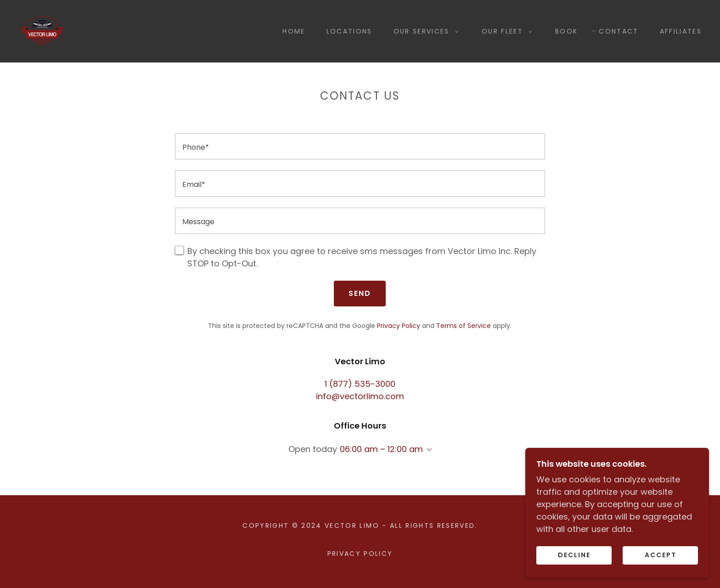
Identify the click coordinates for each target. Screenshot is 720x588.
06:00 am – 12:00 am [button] (381, 449)
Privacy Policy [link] (399, 326)
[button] (424, 31)
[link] (42, 31)
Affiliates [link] (681, 31)
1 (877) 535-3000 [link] (360, 384)
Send (360, 293)
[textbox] (360, 146)
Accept (661, 555)
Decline (574, 555)
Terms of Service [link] (464, 326)
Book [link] (566, 31)
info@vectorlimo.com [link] (360, 396)
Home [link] (294, 31)
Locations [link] (349, 31)
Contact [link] (619, 31)
